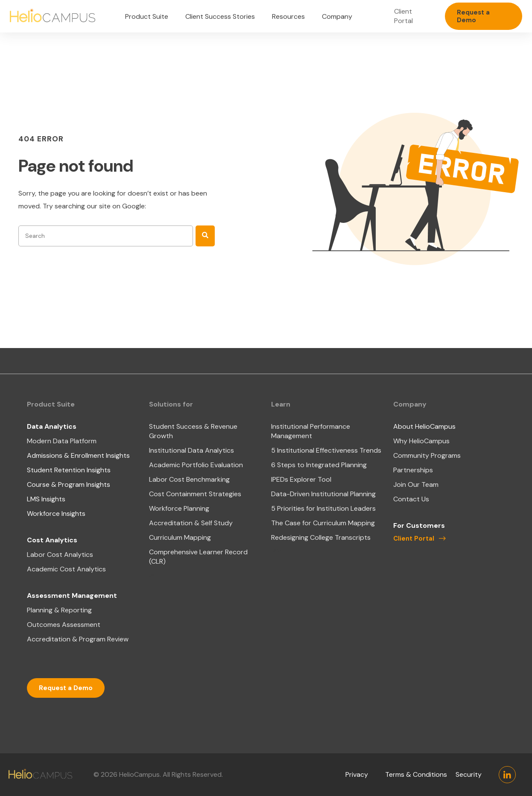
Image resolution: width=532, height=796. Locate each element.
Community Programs (427, 455)
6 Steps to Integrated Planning (319, 465)
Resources (288, 16)
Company (337, 16)
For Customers (419, 525)
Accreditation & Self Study (191, 523)
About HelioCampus (424, 426)
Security (469, 774)
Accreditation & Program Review (78, 639)
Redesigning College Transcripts (321, 537)
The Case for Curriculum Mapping (323, 523)
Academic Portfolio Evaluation (196, 465)
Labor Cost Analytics (60, 555)
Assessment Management (72, 596)
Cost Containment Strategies (195, 494)
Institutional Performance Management (311, 431)
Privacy (357, 774)
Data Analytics (52, 426)
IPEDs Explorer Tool (301, 479)
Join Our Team (416, 484)
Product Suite (147, 16)
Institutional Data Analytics (191, 450)
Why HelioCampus (421, 441)
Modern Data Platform (62, 441)
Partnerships (413, 470)
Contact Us (411, 499)
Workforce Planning (179, 508)
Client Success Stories (220, 16)
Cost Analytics (52, 540)
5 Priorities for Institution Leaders (323, 508)
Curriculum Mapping (180, 537)
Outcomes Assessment (64, 625)
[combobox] (106, 236)
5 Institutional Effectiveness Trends (326, 450)
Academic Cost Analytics (66, 569)
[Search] (205, 236)
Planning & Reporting (59, 610)
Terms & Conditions (416, 774)
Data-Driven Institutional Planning (323, 494)
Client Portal (403, 16)
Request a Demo (473, 16)
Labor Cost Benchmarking (189, 479)
